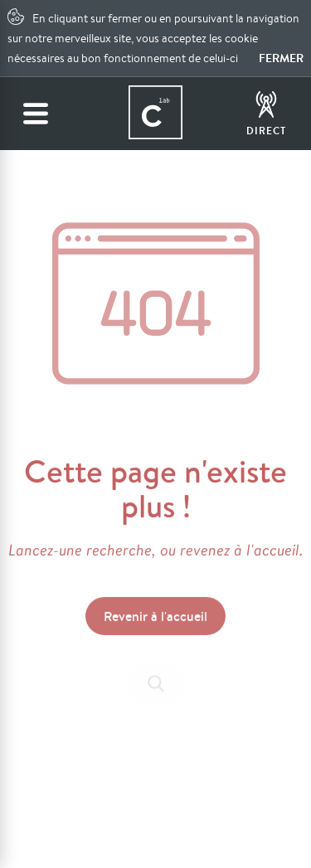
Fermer (281, 58)
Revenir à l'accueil (155, 618)
